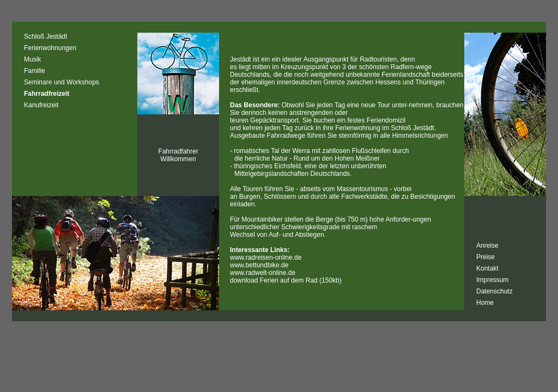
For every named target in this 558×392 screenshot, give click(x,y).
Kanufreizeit (41, 105)
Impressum (492, 280)
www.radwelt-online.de (263, 273)
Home (485, 303)
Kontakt (487, 268)
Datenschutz (495, 291)
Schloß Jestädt (46, 36)
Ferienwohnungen (50, 48)
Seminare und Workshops (62, 82)
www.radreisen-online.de (266, 258)
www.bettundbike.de (259, 265)
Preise (486, 257)
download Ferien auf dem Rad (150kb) (286, 280)
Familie (35, 71)
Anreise (487, 246)
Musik (32, 59)
